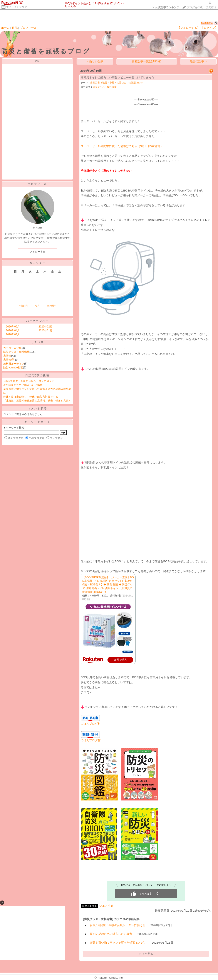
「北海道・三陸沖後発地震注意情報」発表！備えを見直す (37, 401)
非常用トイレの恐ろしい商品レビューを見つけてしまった (117, 77)
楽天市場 (211, 7)
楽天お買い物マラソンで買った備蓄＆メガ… (118, 943)
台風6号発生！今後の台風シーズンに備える (29, 381)
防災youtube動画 (13, 368)
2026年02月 (45, 327)
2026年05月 (13, 327)
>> (166, 7)
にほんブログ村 (91, 724)
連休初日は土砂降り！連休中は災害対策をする (31, 397)
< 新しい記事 (95, 61)
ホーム (5, 28)
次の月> (51, 306)
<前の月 (23, 306)
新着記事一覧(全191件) (147, 61)
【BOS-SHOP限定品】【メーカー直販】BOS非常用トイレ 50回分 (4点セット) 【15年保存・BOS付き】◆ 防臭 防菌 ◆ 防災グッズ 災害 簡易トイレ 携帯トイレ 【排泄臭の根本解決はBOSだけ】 (108, 585)
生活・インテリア (17, 7)
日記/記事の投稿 (37, 375)
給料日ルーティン (14, 364)
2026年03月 (13, 334)
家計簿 (7, 356)
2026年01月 (45, 331)
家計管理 (8, 360)
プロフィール (28, 28)
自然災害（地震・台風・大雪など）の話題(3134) (116, 83)
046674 (207, 23)
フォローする (37, 252)
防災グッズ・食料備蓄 (16, 352)
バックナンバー (38, 321)
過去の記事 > (198, 61)
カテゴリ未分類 (12, 348)
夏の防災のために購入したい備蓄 (23, 385)
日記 (15, 28)
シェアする (106, 906)
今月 (37, 306)
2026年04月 (13, 331)
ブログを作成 (195, 7)
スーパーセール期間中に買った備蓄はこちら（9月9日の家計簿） (122, 146)
